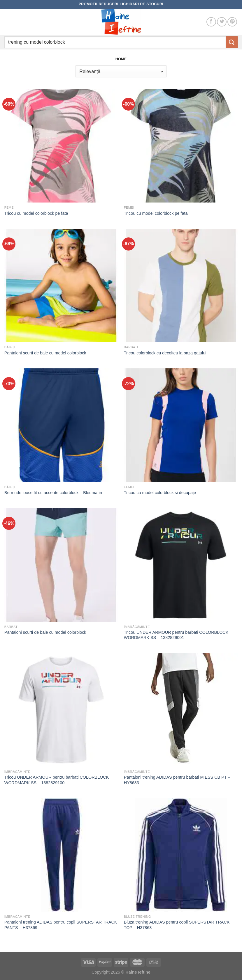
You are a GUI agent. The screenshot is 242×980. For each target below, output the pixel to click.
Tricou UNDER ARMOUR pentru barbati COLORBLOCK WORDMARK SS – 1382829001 (176, 635)
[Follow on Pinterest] (232, 22)
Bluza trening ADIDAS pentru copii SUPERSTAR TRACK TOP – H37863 (177, 925)
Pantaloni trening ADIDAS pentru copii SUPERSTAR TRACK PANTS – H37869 (61, 925)
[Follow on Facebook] (211, 22)
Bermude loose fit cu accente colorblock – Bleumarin (53, 493)
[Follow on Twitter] (222, 22)
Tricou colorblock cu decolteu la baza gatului (165, 353)
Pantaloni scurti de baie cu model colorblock (45, 353)
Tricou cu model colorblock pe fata (36, 213)
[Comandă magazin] (121, 71)
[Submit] (232, 42)
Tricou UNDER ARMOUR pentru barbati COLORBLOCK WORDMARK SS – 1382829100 (57, 780)
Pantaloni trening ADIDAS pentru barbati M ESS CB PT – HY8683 (177, 780)
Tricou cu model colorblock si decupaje (160, 493)
